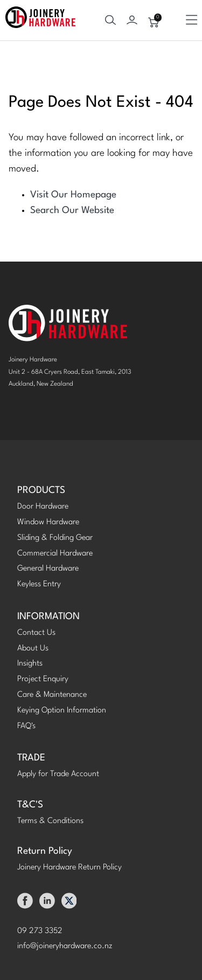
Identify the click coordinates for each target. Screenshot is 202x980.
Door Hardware (43, 507)
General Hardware (48, 569)
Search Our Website (72, 211)
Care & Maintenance (52, 695)
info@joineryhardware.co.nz (65, 946)
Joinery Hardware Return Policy (69, 868)
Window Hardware (48, 522)
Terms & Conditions (50, 821)
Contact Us (36, 633)
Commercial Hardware (55, 554)
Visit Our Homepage (73, 195)
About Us (33, 649)
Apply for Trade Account (58, 774)
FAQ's (26, 726)
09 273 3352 (40, 931)
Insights (30, 664)
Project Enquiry (43, 679)
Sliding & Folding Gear (55, 538)
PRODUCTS (41, 491)
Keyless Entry (39, 584)
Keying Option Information (62, 711)
